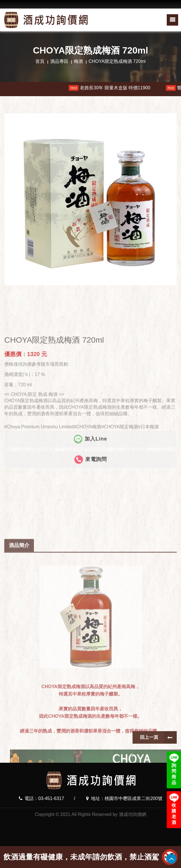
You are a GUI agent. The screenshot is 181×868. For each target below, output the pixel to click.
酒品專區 (59, 61)
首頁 (40, 61)
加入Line (90, 522)
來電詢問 (91, 542)
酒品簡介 (19, 722)
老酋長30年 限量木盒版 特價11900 (117, 88)
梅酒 (78, 61)
